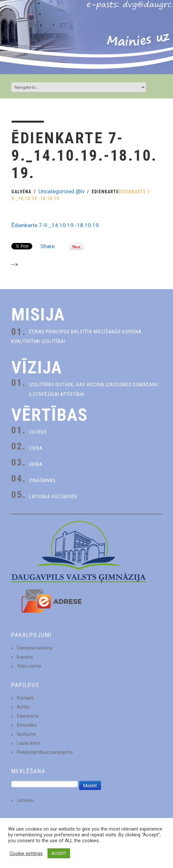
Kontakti (25, 698)
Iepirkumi (26, 734)
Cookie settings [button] (26, 853)
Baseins (25, 657)
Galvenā (21, 192)
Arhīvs (23, 707)
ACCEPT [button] (59, 853)
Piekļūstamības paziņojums (45, 752)
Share (47, 246)
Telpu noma (29, 666)
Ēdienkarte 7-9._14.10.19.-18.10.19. (56, 225)
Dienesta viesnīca (35, 648)
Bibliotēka (27, 725)
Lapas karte (29, 743)
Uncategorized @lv (61, 191)
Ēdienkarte (105, 192)
